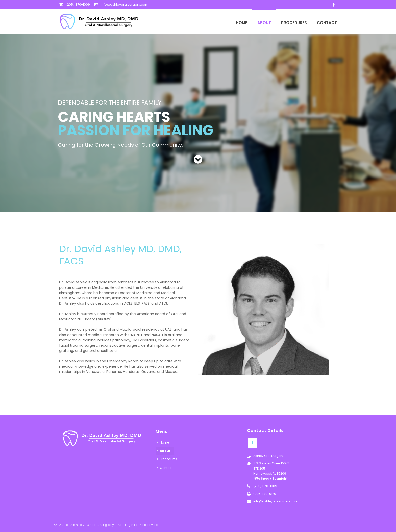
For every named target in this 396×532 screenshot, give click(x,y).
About (264, 23)
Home (242, 23)
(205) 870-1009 (78, 4)
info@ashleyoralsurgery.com (125, 4)
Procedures (294, 23)
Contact (327, 23)
